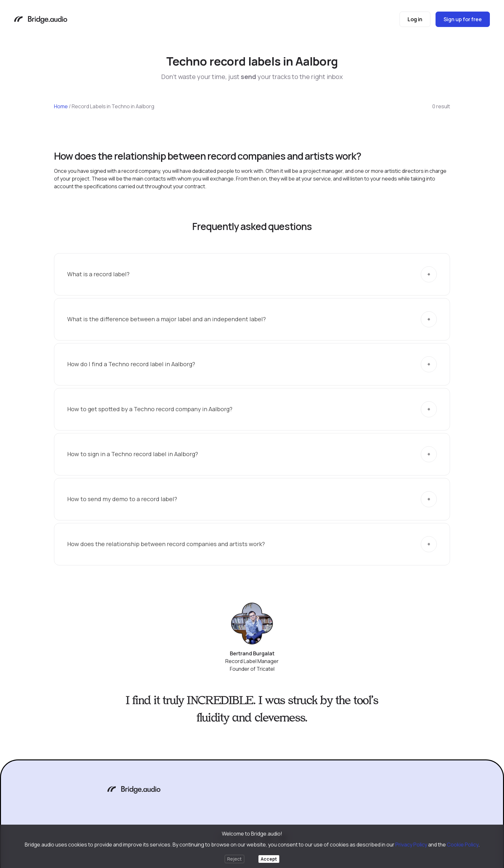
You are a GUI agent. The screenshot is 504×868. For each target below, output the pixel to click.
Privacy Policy (411, 845)
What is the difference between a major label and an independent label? (166, 319)
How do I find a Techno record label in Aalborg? (131, 364)
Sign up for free (463, 19)
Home (61, 106)
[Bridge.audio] (41, 20)
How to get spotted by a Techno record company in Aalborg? (150, 409)
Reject (234, 859)
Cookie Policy (463, 845)
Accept (269, 859)
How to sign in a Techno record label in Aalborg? (133, 454)
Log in (415, 19)
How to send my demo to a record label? (122, 499)
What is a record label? (98, 274)
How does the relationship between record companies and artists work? (166, 544)
